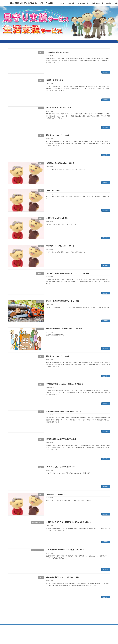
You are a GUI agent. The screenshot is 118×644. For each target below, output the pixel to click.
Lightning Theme (58, 619)
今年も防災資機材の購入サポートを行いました (64, 411)
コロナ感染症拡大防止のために (58, 52)
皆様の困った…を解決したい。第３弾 (60, 163)
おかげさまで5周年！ (54, 190)
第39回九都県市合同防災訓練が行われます (62, 439)
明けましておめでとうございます (59, 135)
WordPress (49, 619)
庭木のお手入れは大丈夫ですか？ (59, 108)
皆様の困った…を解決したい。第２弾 (60, 246)
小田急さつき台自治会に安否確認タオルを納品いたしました (69, 522)
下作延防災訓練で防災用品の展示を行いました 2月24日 (68, 273)
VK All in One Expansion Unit (71, 619)
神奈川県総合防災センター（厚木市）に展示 (63, 577)
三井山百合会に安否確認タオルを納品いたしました (65, 550)
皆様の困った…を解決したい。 (58, 494)
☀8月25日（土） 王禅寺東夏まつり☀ (61, 467)
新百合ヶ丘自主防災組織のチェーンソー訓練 (63, 301)
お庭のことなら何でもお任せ (57, 218)
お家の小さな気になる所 (55, 80)
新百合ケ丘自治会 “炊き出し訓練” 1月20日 (64, 329)
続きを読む (106, 72)
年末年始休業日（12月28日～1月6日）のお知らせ (65, 384)
